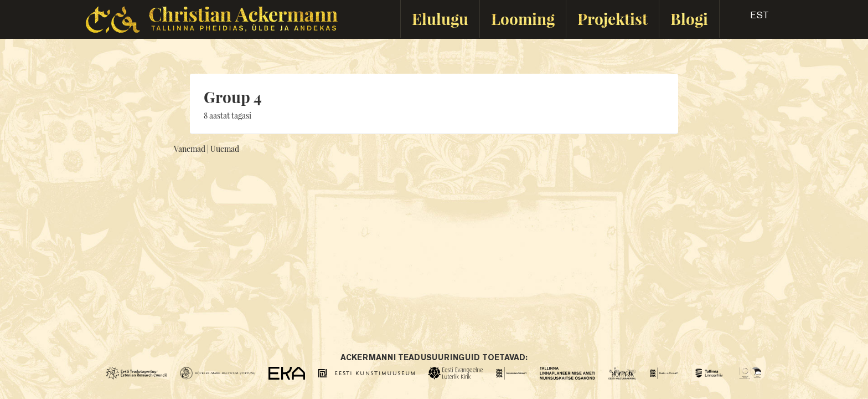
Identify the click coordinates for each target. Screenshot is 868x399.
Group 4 (233, 97)
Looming (523, 19)
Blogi (689, 19)
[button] (750, 19)
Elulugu (440, 19)
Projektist (613, 19)
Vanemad (190, 149)
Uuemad (225, 149)
